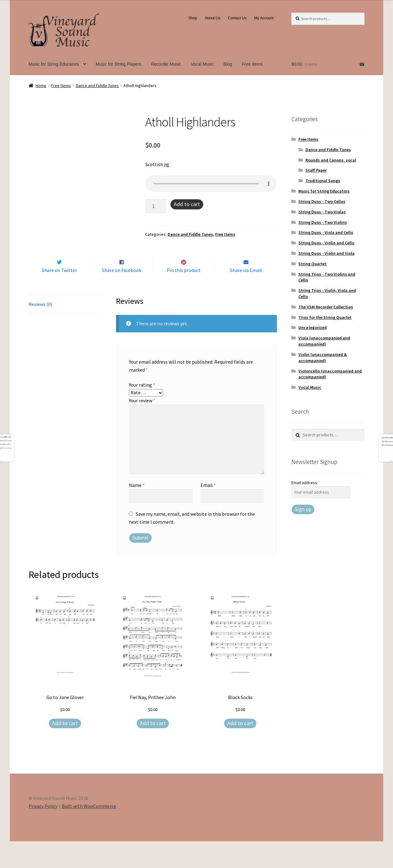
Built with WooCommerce (89, 833)
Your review (142, 427)
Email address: (305, 483)
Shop (193, 18)
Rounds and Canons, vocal (331, 160)
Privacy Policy (43, 833)
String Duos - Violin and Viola (327, 253)
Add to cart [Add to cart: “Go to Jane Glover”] (65, 750)
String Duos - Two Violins (323, 222)
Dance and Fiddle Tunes (97, 86)
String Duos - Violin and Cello (326, 243)
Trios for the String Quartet (325, 317)
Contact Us (237, 18)
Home (41, 86)
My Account (264, 18)
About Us (212, 18)
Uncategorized (313, 327)
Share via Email (246, 297)
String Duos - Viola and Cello (326, 232)
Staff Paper (316, 170)
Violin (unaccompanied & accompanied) (323, 358)
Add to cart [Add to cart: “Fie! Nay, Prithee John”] (153, 750)
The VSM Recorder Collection (326, 307)
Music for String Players (119, 64)
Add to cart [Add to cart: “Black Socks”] (240, 750)
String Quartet (313, 264)
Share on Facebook (122, 297)
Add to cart (187, 204)
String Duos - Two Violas (322, 212)
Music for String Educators (54, 64)
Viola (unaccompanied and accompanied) (324, 341)
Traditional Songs (323, 181)
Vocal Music (202, 64)
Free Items (252, 64)
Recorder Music (166, 64)
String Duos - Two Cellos (322, 201)
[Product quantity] (156, 206)
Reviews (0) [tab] (40, 331)
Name (137, 512)
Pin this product (184, 297)
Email (208, 512)
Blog (228, 64)
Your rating (142, 411)
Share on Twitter (59, 297)
